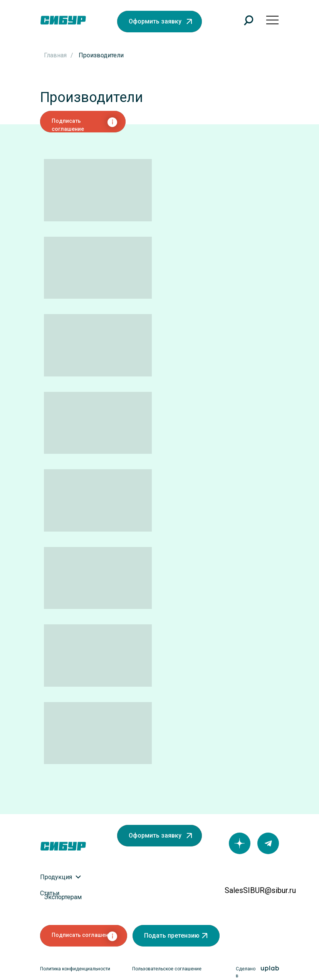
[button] (159, 22)
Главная (55, 55)
